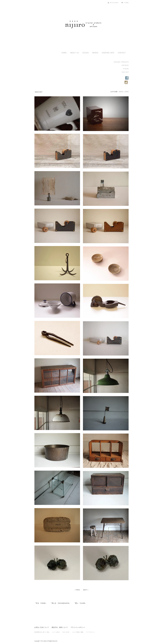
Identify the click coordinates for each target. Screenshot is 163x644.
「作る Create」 (41, 601)
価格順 (121, 92)
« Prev (77, 588)
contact (122, 53)
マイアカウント (91, 630)
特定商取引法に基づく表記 (42, 630)
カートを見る (56, 630)
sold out (125, 72)
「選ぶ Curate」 (82, 601)
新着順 (127, 92)
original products (121, 62)
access (86, 53)
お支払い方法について (42, 625)
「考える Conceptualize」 (62, 601)
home (64, 53)
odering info (108, 53)
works (95, 53)
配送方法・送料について (60, 625)
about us (75, 53)
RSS (64, 630)
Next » (86, 588)
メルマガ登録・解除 (78, 630)
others (126, 69)
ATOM (67, 630)
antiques (125, 65)
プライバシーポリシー (78, 625)
